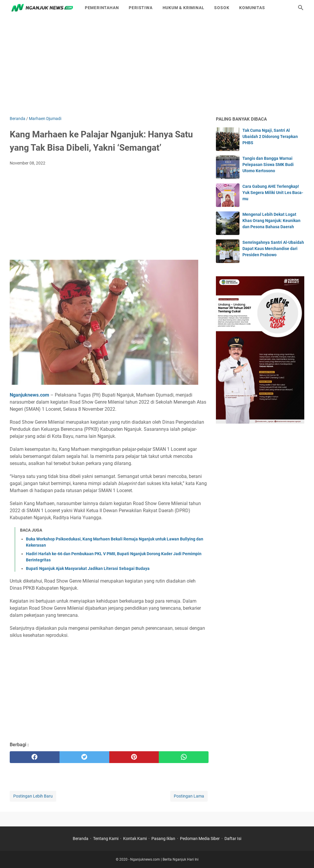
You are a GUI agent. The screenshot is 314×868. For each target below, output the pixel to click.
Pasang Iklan (163, 839)
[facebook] (35, 757)
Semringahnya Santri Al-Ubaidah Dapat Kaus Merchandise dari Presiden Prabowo (273, 249)
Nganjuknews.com (29, 395)
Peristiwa (141, 8)
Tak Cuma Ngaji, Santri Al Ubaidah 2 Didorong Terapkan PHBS (270, 137)
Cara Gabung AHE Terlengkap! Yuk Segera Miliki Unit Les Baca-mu (273, 193)
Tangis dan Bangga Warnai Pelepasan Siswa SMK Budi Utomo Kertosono (268, 165)
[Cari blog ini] (301, 8)
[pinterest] (134, 757)
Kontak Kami (135, 839)
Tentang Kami (106, 839)
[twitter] (84, 757)
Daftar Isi (233, 839)
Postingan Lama (189, 796)
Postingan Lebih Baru (33, 796)
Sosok (222, 8)
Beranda (81, 839)
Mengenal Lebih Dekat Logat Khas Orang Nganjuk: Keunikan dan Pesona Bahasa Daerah (271, 221)
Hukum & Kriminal (184, 8)
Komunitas (252, 8)
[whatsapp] (184, 757)
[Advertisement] (157, 65)
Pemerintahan (102, 8)
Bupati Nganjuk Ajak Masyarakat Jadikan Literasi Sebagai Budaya (88, 568)
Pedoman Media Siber (200, 839)
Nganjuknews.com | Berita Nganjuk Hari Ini (164, 859)
